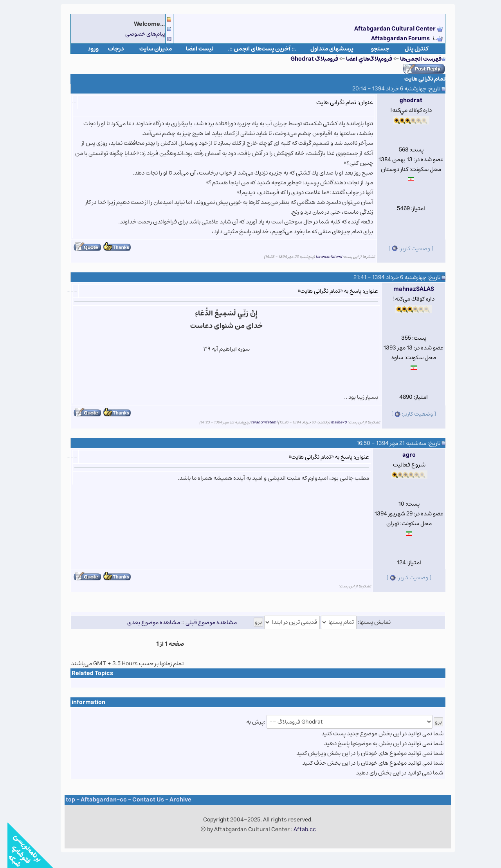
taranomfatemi (321, 257)
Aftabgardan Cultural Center (388, 29)
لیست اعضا (192, 49)
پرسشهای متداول (324, 49)
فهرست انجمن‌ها (413, 59)
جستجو (373, 49)
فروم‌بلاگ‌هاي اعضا (362, 59)
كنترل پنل (409, 49)
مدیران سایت (148, 49)
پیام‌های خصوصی (138, 34)
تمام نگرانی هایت (417, 79)
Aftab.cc (297, 829)
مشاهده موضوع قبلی (204, 622)
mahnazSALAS (406, 289)
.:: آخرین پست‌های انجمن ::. (255, 49)
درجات (109, 49)
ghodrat (404, 100)
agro (402, 455)
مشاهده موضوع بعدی (146, 622)
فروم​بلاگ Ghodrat (307, 59)
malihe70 (331, 422)
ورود (86, 49)
